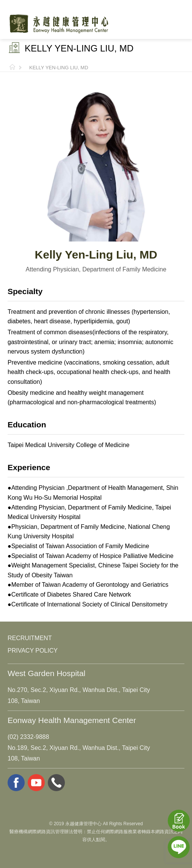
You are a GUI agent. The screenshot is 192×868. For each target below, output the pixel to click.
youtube (36, 783)
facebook (16, 783)
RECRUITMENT (30, 638)
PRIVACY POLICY (33, 651)
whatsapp (56, 783)
